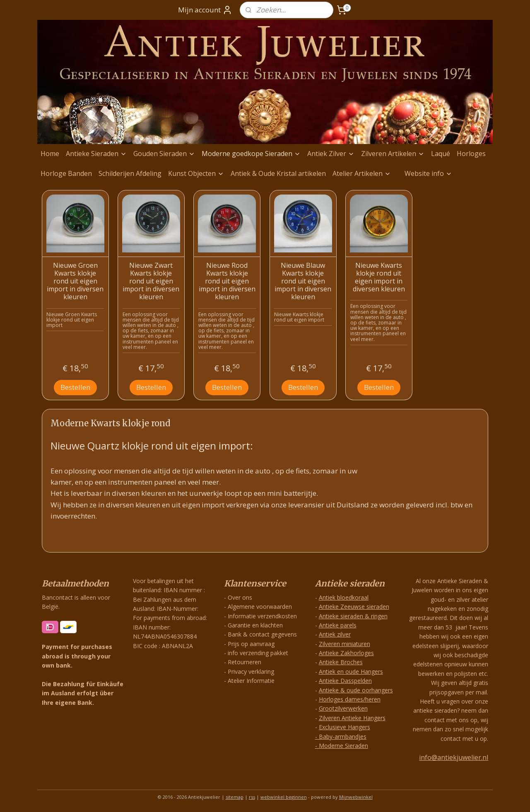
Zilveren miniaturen (344, 644)
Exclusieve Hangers (344, 727)
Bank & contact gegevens (262, 634)
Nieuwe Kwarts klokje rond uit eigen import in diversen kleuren (379, 277)
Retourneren (245, 662)
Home (50, 154)
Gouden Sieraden (164, 154)
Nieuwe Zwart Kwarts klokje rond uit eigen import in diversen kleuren (151, 281)
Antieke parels (338, 625)
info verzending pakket (258, 653)
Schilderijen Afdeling (130, 173)
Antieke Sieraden (96, 154)
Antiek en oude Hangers (351, 671)
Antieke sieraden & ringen (353, 616)
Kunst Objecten (196, 173)
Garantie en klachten (255, 625)
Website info (428, 173)
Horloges (471, 154)
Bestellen (75, 387)
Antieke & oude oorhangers (356, 690)
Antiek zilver (335, 634)
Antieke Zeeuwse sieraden (354, 607)
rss (252, 797)
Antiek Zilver (331, 154)
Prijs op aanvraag (251, 644)
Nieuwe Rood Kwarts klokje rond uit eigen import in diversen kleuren (227, 281)
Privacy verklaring (251, 671)
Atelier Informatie (251, 681)
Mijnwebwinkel (356, 797)
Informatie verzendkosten (262, 616)
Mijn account (205, 10)
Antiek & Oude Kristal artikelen (278, 173)
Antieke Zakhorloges (346, 653)
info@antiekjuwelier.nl (454, 757)
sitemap (235, 797)
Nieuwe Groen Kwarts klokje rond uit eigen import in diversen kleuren (75, 281)
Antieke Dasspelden (345, 681)
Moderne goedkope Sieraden (251, 154)
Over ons (240, 597)
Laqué (441, 154)
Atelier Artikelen (362, 173)
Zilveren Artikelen (393, 154)
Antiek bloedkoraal (344, 597)
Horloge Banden (66, 173)
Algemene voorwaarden (260, 607)
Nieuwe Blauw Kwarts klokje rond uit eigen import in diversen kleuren (303, 281)
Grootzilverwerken (343, 708)
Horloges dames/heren (350, 699)
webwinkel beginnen (284, 797)
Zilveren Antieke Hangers (352, 718)
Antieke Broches (341, 662)
